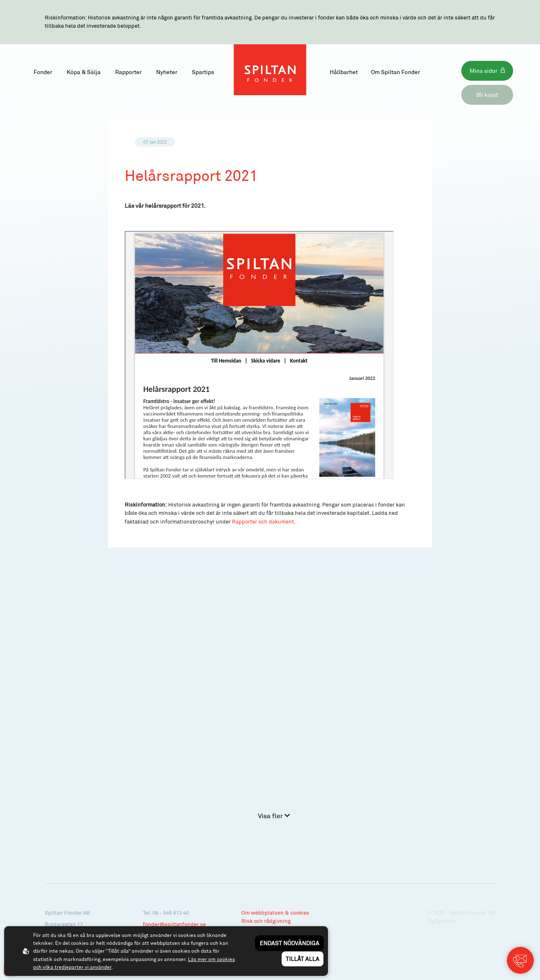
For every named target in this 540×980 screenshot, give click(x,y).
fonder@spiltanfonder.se (174, 924)
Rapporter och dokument (263, 521)
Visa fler (274, 815)
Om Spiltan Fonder (395, 72)
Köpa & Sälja (84, 72)
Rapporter (128, 72)
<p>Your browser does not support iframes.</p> (259, 355)
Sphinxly (446, 921)
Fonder (43, 72)
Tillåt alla (303, 959)
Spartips (203, 72)
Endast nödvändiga (289, 943)
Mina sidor (483, 71)
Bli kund (487, 95)
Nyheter (167, 72)
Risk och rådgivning (266, 921)
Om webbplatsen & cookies (275, 913)
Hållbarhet (344, 72)
